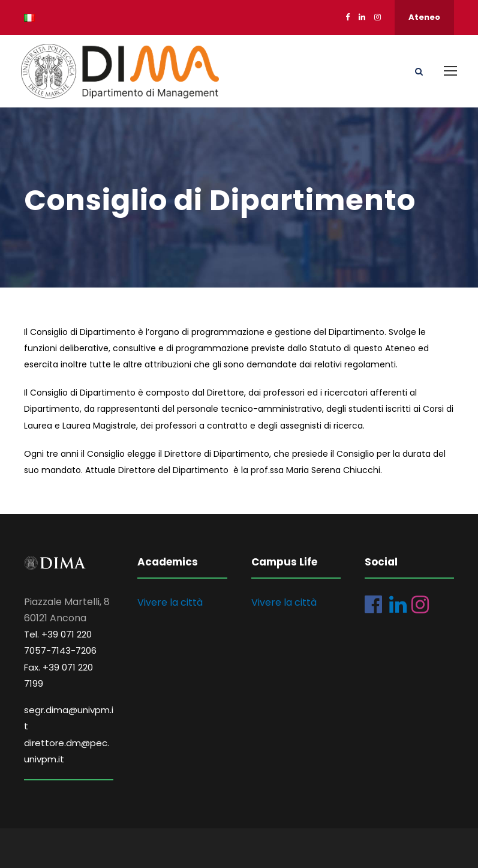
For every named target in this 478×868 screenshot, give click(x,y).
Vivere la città (170, 602)
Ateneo (424, 17)
